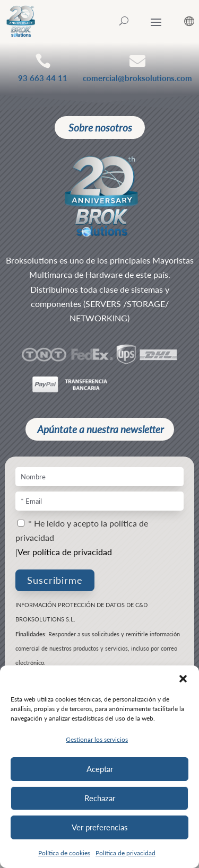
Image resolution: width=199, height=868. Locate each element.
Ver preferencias (100, 827)
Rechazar (100, 798)
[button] (183, 679)
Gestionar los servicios (97, 739)
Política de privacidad (126, 853)
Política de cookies (64, 853)
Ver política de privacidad (65, 552)
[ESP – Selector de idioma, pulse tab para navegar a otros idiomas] (181, 21)
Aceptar (100, 769)
